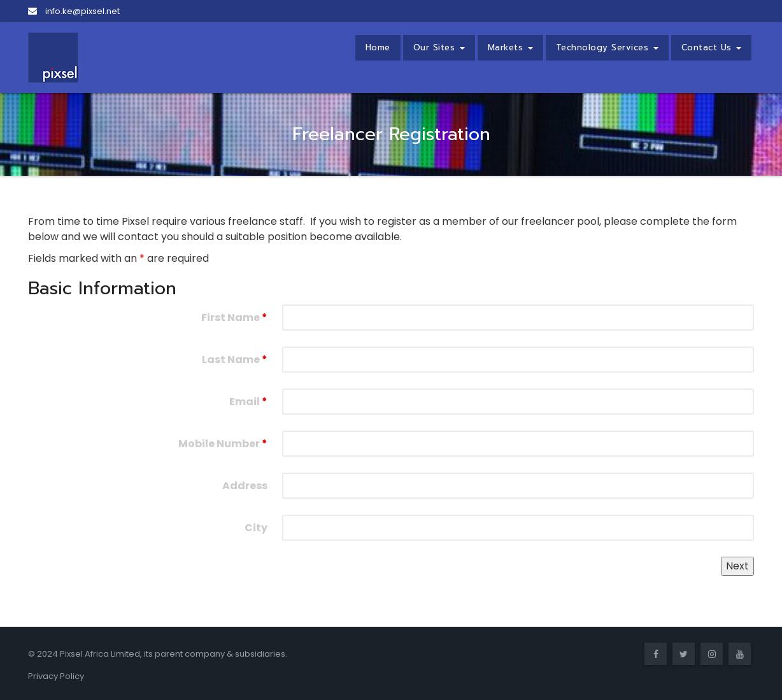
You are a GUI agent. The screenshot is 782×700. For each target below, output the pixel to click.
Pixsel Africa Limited (100, 654)
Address (245, 486)
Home (378, 47)
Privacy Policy (56, 676)
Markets (510, 47)
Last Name (235, 360)
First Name (234, 318)
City (256, 528)
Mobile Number (223, 444)
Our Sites (439, 47)
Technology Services (607, 47)
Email (248, 402)
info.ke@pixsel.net (74, 11)
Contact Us (712, 47)
